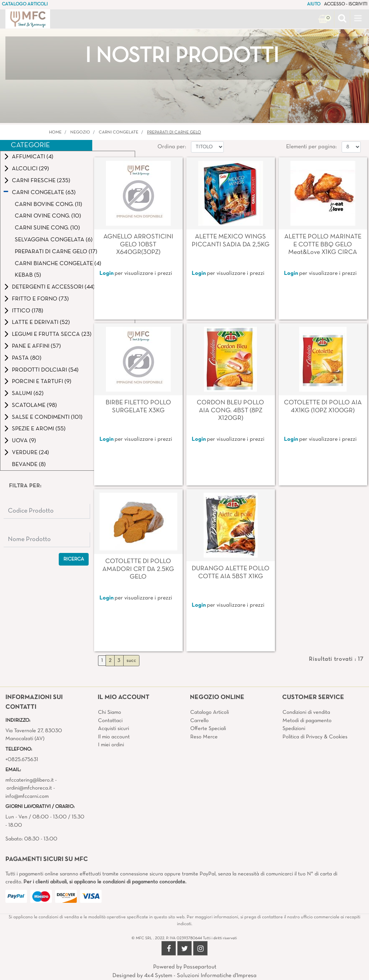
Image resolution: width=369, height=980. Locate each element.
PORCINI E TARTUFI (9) (42, 382)
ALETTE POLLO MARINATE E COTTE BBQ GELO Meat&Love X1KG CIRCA (323, 245)
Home (55, 132)
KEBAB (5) (28, 275)
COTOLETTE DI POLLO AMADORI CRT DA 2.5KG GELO (138, 569)
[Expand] (6, 157)
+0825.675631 (22, 760)
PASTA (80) (27, 358)
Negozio (80, 132)
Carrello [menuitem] (199, 721)
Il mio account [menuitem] (114, 737)
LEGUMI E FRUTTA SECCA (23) (52, 334)
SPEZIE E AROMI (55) (39, 429)
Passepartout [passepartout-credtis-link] (200, 967)
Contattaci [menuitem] (110, 721)
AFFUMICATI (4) (33, 157)
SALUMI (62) (28, 394)
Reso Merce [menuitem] (204, 737)
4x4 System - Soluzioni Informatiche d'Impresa (200, 976)
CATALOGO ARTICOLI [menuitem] (25, 4)
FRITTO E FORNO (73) (40, 299)
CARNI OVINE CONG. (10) (48, 216)
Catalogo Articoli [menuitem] (210, 712)
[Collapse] (6, 192)
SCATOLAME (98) (34, 405)
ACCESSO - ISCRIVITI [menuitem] (346, 4)
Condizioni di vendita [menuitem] (306, 712)
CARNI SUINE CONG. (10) (47, 228)
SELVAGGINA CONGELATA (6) (54, 240)
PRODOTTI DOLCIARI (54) (45, 370)
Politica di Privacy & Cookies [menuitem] (315, 737)
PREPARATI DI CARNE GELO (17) (56, 252)
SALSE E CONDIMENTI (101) (47, 417)
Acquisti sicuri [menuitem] (114, 729)
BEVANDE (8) (29, 465)
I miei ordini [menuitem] (111, 745)
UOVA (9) (24, 441)
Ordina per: (172, 147)
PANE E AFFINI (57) (36, 346)
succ (131, 661)
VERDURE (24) (30, 453)
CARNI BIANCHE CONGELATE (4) (58, 264)
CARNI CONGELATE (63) (44, 193)
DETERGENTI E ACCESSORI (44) (53, 287)
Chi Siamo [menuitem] (110, 712)
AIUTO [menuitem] (314, 4)
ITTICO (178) (28, 311)
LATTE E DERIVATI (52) (41, 322)
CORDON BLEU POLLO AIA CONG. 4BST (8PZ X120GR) (230, 410)
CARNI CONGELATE (119, 132)
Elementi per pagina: (311, 147)
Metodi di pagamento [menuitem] (307, 721)
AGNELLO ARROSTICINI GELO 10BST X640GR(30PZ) (138, 245)
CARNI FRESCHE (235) (41, 181)
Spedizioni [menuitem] (294, 729)
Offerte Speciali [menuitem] (208, 729)
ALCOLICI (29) (30, 169)
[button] (74, 559)
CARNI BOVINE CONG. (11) (48, 205)
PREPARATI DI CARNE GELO (174, 132)
